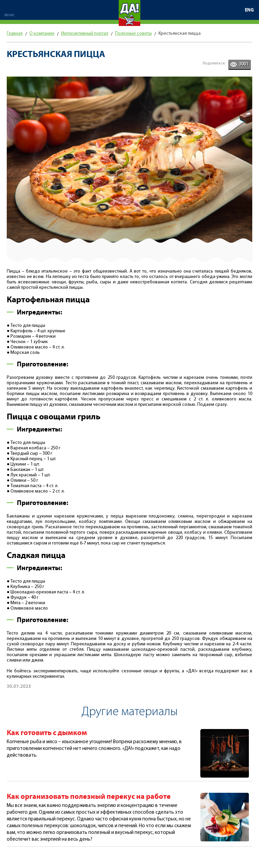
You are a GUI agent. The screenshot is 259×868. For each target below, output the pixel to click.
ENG (249, 10)
